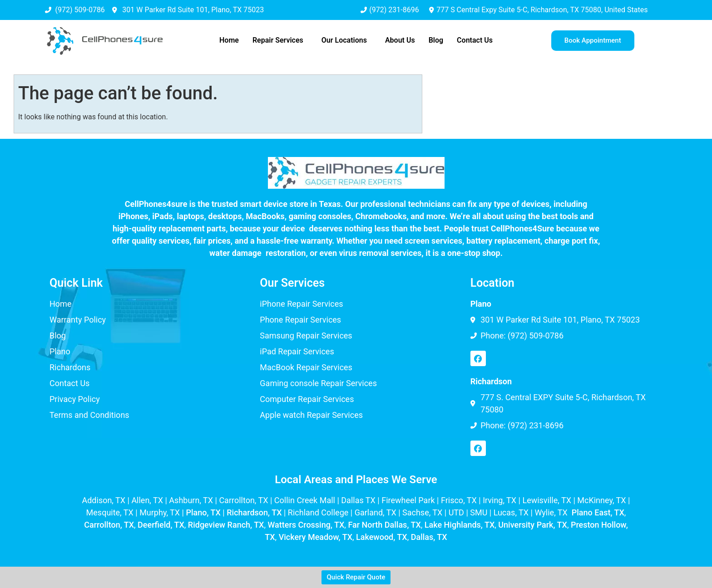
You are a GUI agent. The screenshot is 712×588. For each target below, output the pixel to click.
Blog (436, 40)
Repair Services (278, 40)
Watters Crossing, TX (306, 525)
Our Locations (344, 40)
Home (229, 40)
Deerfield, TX (161, 525)
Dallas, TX (429, 537)
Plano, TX (203, 512)
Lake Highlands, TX (460, 525)
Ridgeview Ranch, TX (226, 525)
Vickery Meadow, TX (316, 537)
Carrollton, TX (109, 525)
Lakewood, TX (382, 537)
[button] (280, 40)
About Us (400, 40)
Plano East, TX (598, 512)
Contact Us (475, 40)
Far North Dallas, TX (384, 525)
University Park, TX (533, 525)
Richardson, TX (254, 512)
